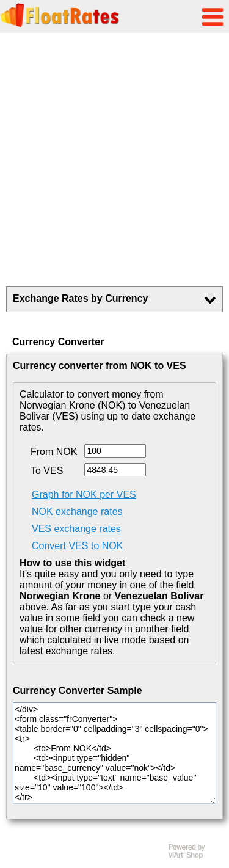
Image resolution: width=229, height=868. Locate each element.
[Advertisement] (114, 160)
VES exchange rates (76, 529)
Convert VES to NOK (77, 546)
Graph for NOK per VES (84, 494)
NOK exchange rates (77, 512)
